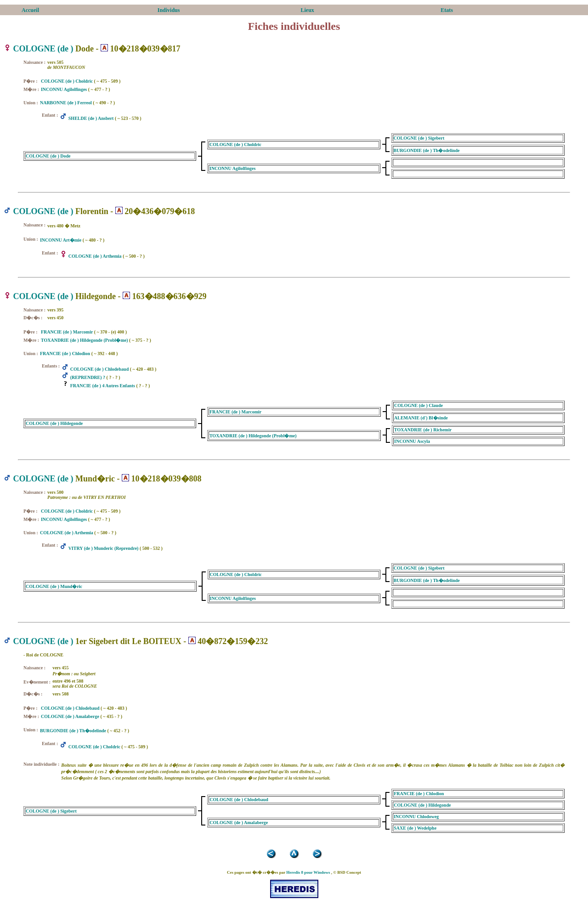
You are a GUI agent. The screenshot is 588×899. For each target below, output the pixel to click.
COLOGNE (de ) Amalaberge (70, 716)
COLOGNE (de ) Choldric (67, 81)
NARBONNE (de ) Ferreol (66, 103)
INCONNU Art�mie (61, 240)
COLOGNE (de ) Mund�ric (54, 586)
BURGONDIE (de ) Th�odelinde (427, 150)
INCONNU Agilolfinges (64, 89)
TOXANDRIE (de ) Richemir (423, 430)
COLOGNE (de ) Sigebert (419, 138)
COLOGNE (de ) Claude (418, 405)
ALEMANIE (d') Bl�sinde (421, 418)
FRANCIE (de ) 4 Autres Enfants (103, 386)
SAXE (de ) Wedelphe (415, 828)
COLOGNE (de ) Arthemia (95, 256)
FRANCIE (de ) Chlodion (65, 353)
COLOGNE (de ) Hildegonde (54, 423)
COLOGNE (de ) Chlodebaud (100, 369)
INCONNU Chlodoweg (416, 817)
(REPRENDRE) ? (88, 377)
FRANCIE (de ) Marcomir (67, 332)
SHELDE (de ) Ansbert (91, 118)
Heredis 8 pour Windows (308, 872)
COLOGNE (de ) (43, 49)
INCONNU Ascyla (412, 441)
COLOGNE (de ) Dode (48, 156)
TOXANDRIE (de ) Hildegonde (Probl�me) (85, 340)
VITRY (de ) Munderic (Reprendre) (104, 548)
